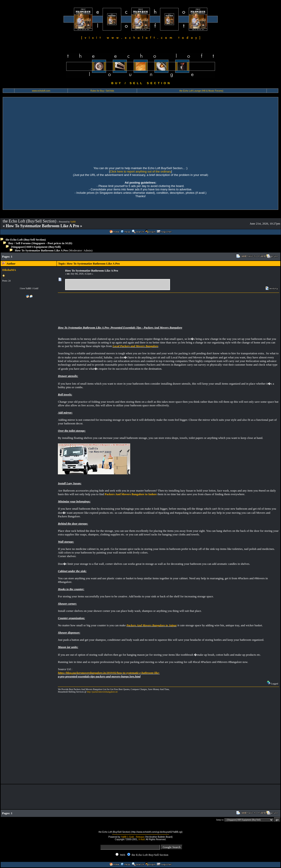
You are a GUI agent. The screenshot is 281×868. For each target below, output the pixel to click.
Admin (87, 250)
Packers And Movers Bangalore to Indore (131, 494)
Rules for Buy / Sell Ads (102, 91)
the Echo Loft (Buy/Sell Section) (26, 240)
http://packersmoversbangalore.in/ (102, 692)
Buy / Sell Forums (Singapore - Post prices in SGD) (40, 243)
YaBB (73, 222)
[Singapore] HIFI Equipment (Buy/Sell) (36, 247)
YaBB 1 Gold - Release (133, 837)
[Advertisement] (141, 131)
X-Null (141, 839)
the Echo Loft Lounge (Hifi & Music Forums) (201, 91)
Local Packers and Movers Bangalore (135, 346)
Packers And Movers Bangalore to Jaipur (151, 625)
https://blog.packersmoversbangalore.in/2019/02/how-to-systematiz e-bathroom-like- (109, 673)
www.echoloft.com (41, 91)
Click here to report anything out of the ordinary (140, 171)
